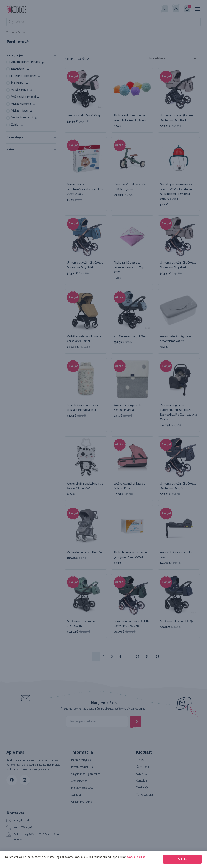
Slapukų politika (136, 857)
